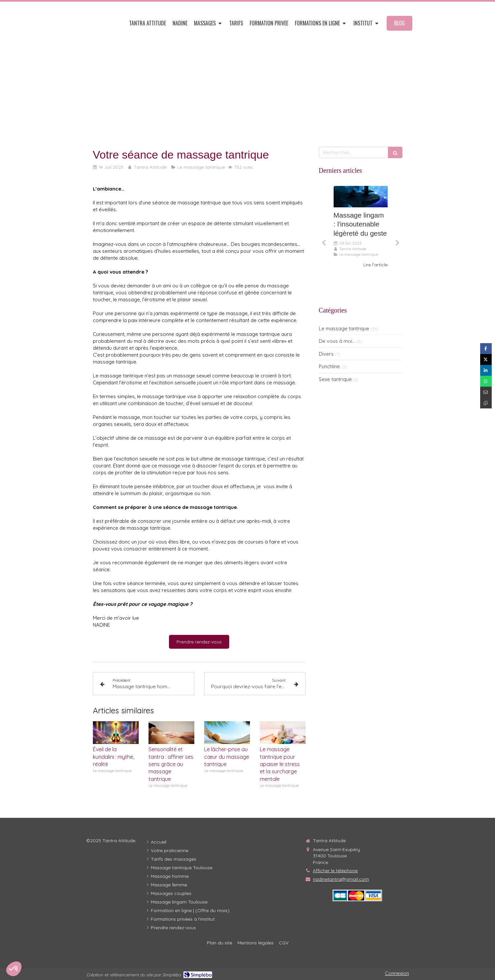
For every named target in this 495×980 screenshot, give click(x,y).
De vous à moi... (337, 341)
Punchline (329, 366)
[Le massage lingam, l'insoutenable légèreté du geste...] (361, 197)
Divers (326, 354)
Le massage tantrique (344, 328)
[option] (361, 227)
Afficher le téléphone (335, 871)
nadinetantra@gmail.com (341, 879)
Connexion (397, 973)
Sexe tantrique (335, 379)
